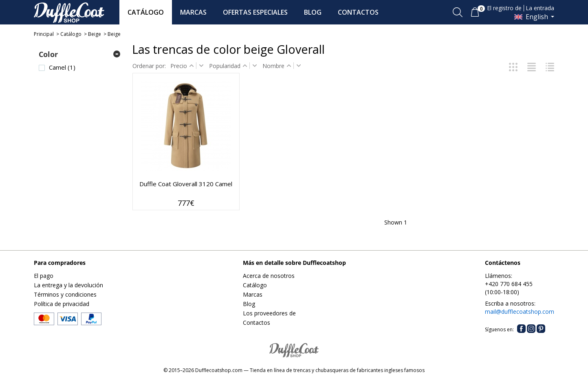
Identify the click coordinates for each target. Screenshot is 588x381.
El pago (44, 276)
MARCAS (193, 12)
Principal (44, 34)
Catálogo (71, 34)
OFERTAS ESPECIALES (255, 12)
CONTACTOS (358, 12)
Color (48, 54)
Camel (62, 67)
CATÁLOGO (146, 12)
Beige (95, 34)
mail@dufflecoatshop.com (520, 312)
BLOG (313, 12)
